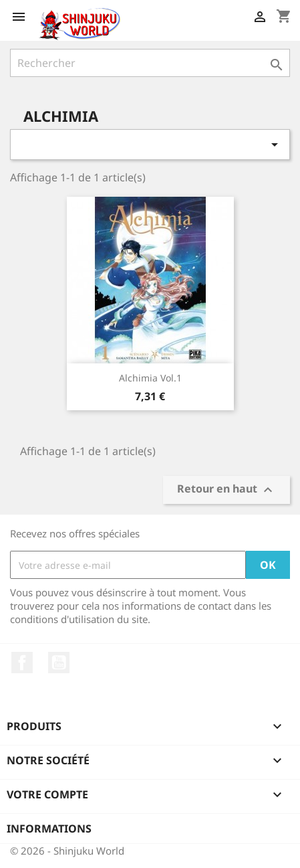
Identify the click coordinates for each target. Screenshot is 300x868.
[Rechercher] (150, 63)
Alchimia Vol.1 (150, 378)
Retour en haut (227, 490)
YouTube (59, 663)
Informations (49, 829)
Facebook (22, 663)
